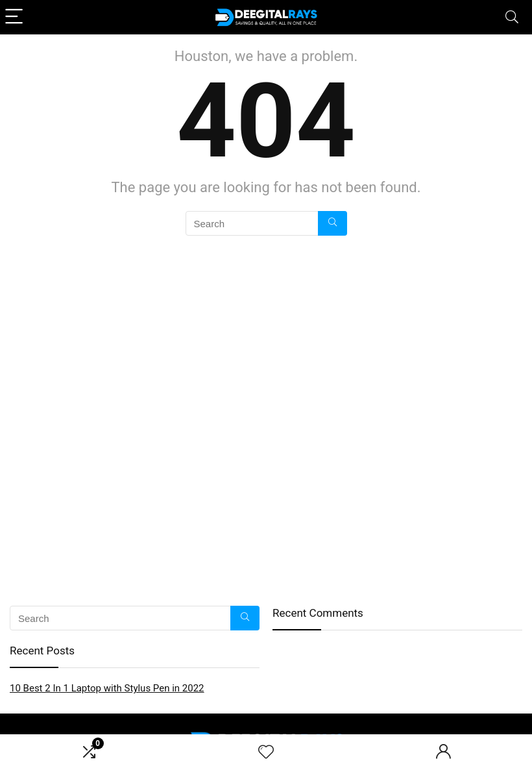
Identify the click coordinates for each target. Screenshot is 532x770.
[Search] (512, 17)
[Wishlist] (266, 752)
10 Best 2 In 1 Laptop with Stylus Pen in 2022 (107, 688)
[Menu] (16, 17)
